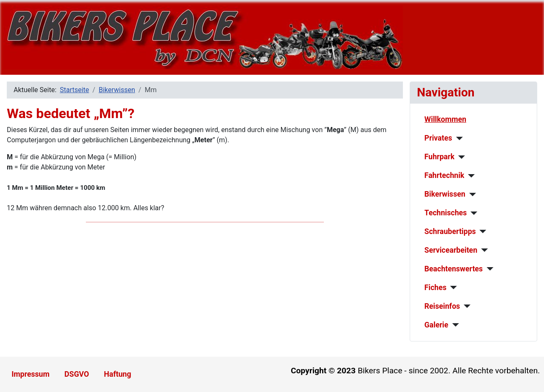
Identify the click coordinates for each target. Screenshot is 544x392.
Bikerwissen (445, 194)
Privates (438, 138)
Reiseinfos (442, 306)
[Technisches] (472, 213)
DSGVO (77, 374)
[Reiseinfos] (465, 306)
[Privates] (458, 138)
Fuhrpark (440, 157)
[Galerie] (454, 325)
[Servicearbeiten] (483, 250)
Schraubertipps (450, 231)
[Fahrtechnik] (470, 176)
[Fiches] (452, 288)
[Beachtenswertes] (488, 269)
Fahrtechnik (445, 175)
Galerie (436, 325)
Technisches (446, 213)
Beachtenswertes (454, 269)
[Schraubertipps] (481, 231)
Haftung (118, 374)
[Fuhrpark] (460, 157)
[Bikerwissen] (471, 195)
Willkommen (446, 119)
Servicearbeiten (451, 250)
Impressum (30, 374)
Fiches (436, 288)
